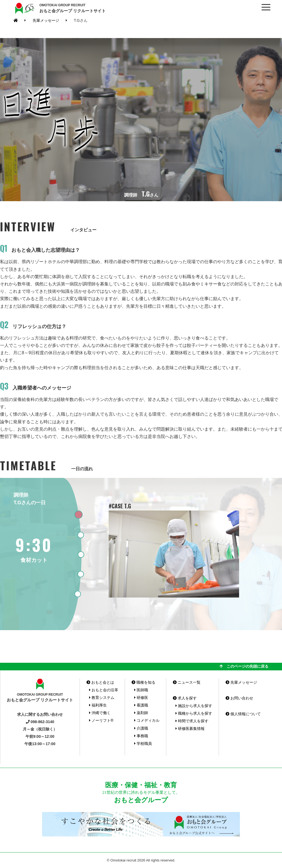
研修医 (141, 698)
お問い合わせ (239, 698)
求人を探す (185, 698)
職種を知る (143, 682)
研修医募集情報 (190, 729)
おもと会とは (100, 682)
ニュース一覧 (187, 682)
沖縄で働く (100, 713)
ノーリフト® (101, 720)
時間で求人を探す (192, 721)
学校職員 (143, 743)
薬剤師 (141, 713)
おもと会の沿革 (104, 690)
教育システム (102, 698)
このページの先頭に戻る (244, 666)
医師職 (141, 690)
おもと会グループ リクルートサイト (73, 8)
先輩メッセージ (46, 20)
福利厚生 (98, 705)
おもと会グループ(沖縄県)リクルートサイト (24, 8)
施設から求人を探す (194, 706)
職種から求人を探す (194, 713)
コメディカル (147, 720)
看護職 (141, 705)
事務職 (141, 736)
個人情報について (243, 714)
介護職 (141, 728)
